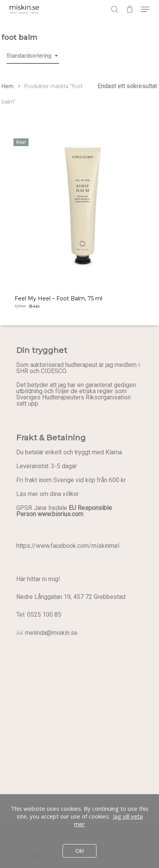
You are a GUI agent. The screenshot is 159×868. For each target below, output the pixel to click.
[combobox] (33, 56)
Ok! (79, 851)
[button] (145, 9)
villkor (71, 494)
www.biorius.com (60, 514)
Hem (8, 86)
